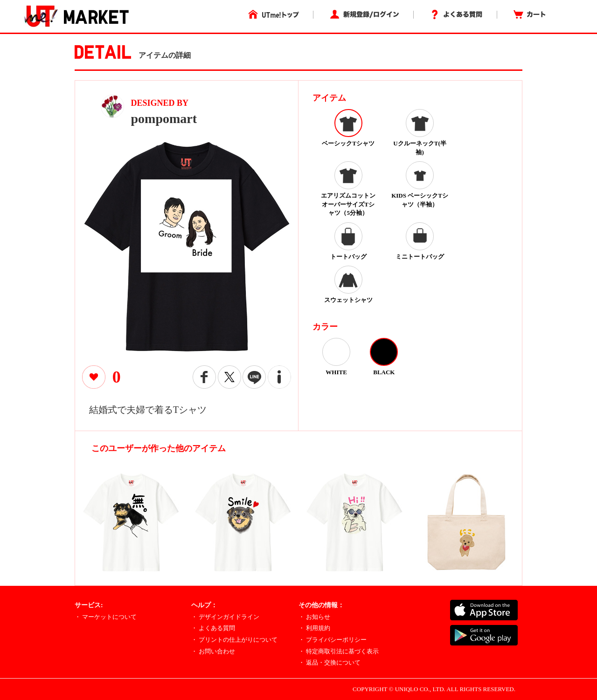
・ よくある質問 (213, 628)
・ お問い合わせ (213, 651)
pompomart (164, 119)
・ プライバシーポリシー (333, 640)
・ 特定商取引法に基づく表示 (339, 651)
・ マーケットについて (106, 617)
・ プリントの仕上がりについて (234, 640)
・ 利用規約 (314, 628)
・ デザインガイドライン (225, 617)
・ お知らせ (314, 617)
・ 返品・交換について (330, 662)
